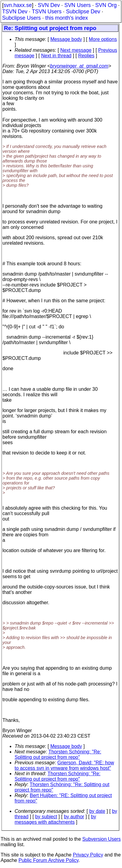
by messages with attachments (55, 819)
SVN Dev (49, 5)
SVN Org (106, 5)
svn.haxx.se (18, 5)
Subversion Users (102, 839)
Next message (76, 50)
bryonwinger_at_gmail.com (79, 66)
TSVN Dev (15, 12)
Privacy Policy (88, 855)
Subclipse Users (21, 18)
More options (103, 39)
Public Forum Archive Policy (49, 860)
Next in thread (56, 56)
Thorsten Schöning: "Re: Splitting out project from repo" (58, 754)
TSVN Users (47, 12)
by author (74, 817)
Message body (66, 39)
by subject (46, 817)
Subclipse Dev (83, 12)
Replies (86, 56)
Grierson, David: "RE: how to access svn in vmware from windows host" (64, 765)
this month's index (67, 18)
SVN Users (77, 5)
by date (97, 811)
